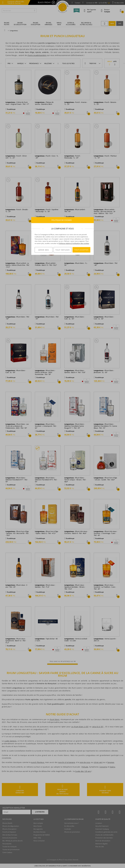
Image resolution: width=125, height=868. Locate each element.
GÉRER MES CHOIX (44, 251)
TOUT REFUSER (62, 250)
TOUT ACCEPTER (81, 250)
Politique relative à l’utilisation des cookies (74, 243)
